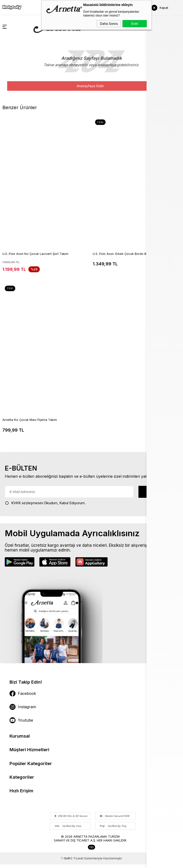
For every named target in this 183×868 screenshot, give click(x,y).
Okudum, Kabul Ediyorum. (45, 503)
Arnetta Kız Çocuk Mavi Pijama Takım (30, 420)
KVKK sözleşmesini (27, 503)
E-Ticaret (77, 862)
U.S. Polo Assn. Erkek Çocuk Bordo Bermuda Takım (130, 254)
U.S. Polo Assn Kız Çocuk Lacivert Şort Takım (36, 254)
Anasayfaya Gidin (90, 86)
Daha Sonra (109, 24)
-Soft (66, 862)
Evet (135, 24)
